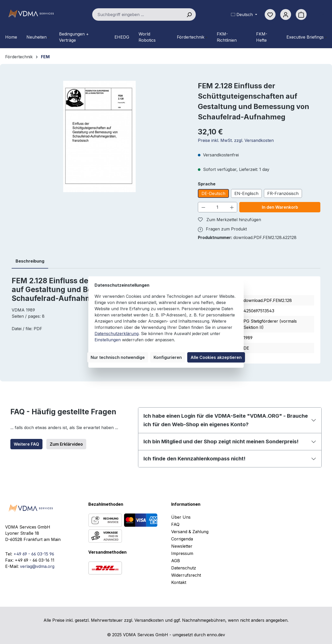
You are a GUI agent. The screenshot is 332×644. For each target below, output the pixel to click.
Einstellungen (108, 340)
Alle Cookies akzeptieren (216, 357)
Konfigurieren (168, 357)
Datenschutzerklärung (117, 334)
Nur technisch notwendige (118, 357)
